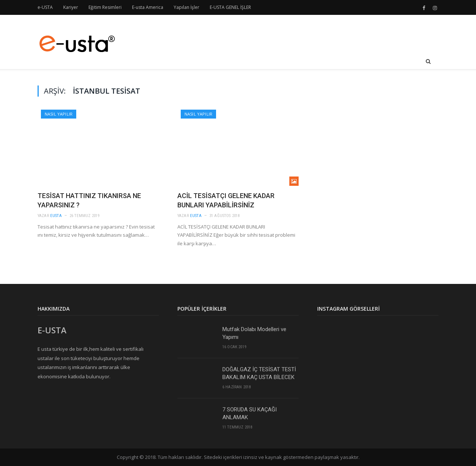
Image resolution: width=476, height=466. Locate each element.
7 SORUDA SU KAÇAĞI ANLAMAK (250, 413)
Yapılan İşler (186, 7)
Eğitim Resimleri (105, 7)
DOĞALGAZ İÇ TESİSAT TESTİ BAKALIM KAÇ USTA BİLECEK (259, 373)
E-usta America (148, 7)
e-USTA (45, 7)
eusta (56, 216)
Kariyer (71, 7)
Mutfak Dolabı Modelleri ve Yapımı (254, 333)
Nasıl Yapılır (59, 114)
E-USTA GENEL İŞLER (230, 7)
